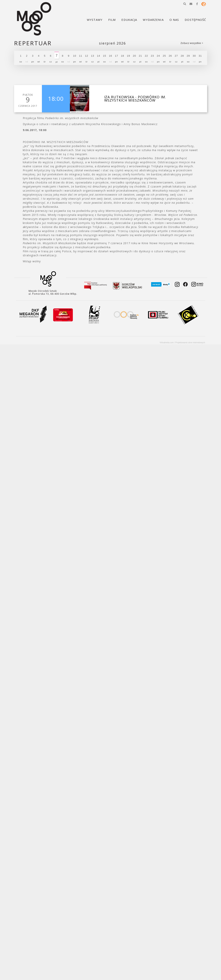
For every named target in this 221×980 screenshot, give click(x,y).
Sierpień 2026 (112, 43)
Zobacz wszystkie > (192, 43)
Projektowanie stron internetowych (190, 343)
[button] (185, 4)
